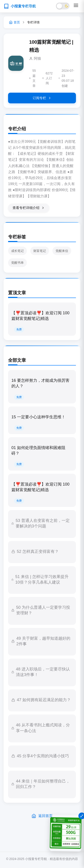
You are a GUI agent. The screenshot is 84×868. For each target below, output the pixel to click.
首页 (14, 22)
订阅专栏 (42, 98)
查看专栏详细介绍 (29, 208)
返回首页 (42, 816)
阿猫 (37, 58)
